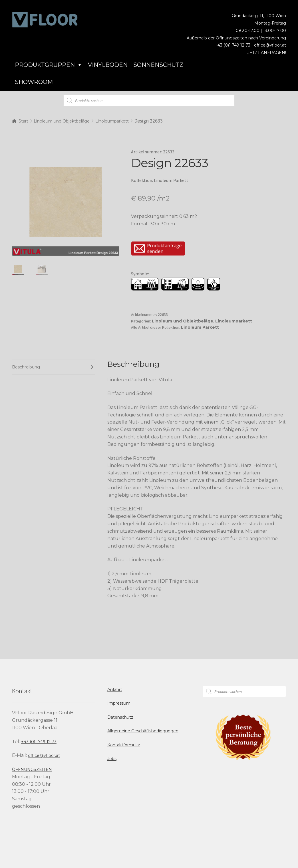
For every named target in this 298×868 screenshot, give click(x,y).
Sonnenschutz (158, 65)
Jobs (112, 759)
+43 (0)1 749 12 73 (39, 742)
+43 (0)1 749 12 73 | (234, 45)
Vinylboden (108, 65)
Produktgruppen (49, 65)
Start (23, 121)
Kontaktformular (124, 745)
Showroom (34, 82)
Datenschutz (120, 717)
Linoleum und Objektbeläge (62, 121)
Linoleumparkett (112, 121)
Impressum (119, 703)
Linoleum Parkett (200, 327)
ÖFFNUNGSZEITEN (32, 769)
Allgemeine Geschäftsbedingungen (143, 731)
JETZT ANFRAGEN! (267, 53)
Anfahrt (115, 689)
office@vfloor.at (270, 45)
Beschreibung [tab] (26, 367)
